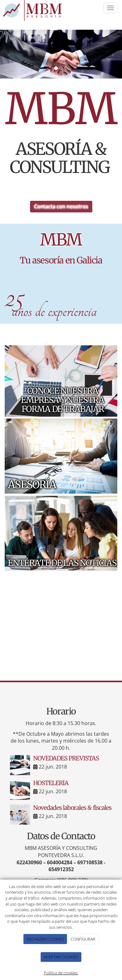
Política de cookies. (61, 973)
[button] (9, 54)
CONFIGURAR (83, 939)
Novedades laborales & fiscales (72, 808)
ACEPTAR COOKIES (61, 957)
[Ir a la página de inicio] (34, 11)
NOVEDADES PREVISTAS (66, 758)
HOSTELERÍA (51, 783)
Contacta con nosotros (61, 206)
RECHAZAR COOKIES (45, 939)
